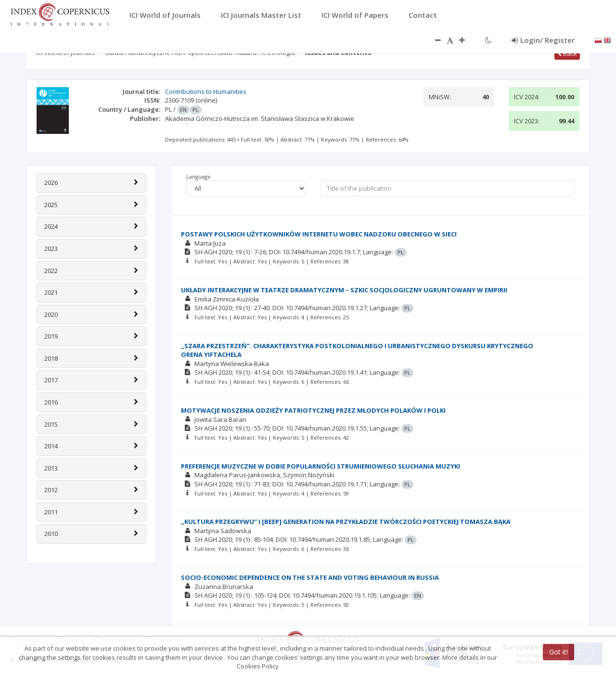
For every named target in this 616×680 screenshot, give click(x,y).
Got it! (558, 652)
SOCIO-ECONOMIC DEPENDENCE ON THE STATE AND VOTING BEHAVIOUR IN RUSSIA (310, 577)
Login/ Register (543, 40)
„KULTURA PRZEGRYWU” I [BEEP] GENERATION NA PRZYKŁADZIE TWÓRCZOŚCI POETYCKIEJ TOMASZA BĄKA (346, 522)
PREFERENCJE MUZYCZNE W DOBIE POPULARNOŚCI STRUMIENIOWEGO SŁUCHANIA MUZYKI (321, 466)
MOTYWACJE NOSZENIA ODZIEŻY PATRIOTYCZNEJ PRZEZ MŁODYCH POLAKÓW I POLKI (313, 410)
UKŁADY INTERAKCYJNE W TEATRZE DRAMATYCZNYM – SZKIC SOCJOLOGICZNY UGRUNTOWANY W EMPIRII (344, 290)
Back (567, 53)
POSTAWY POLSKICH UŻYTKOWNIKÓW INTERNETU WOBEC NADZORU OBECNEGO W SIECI (319, 234)
